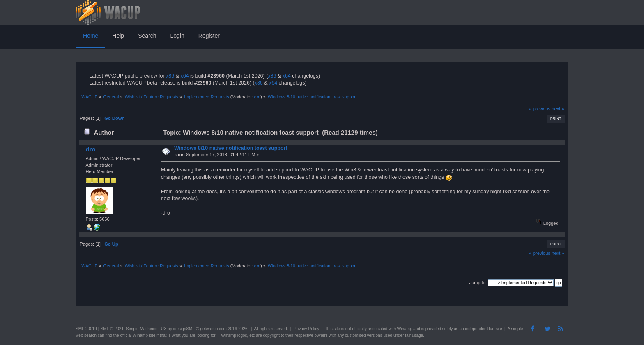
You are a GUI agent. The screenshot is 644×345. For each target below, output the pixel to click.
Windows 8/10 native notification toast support (231, 148)
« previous (540, 109)
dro (257, 97)
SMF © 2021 (112, 329)
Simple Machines (142, 329)
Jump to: (478, 283)
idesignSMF (184, 329)
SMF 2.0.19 (86, 329)
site (337, 329)
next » (558, 109)
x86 (170, 76)
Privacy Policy (306, 329)
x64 (184, 76)
